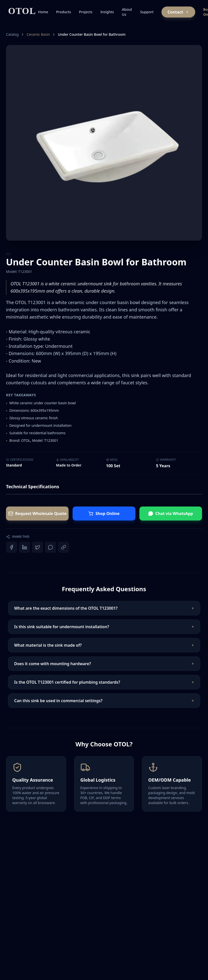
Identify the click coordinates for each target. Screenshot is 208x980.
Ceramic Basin (38, 34)
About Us (127, 12)
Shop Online (104, 513)
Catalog (12, 34)
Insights (107, 12)
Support (147, 12)
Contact (178, 12)
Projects (86, 12)
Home (43, 12)
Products (63, 12)
